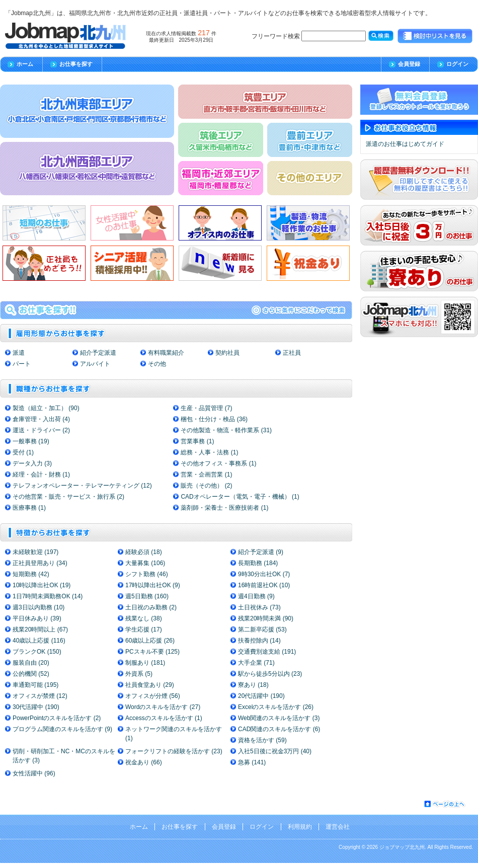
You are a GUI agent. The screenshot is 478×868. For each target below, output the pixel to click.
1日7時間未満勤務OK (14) (48, 596)
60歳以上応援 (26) (150, 641)
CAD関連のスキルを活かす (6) (279, 729)
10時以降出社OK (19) (42, 585)
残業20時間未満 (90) (266, 618)
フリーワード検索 (309, 36)
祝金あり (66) (144, 762)
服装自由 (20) (31, 663)
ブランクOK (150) (37, 652)
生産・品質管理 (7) (206, 408)
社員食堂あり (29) (150, 685)
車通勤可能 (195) (35, 685)
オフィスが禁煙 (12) (40, 696)
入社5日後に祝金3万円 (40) (275, 751)
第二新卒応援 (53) (262, 629)
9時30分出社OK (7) (264, 574)
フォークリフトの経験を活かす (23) (174, 751)
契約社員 (227, 353)
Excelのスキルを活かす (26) (276, 707)
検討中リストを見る (435, 36)
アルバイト (95, 364)
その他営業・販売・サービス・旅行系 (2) (68, 497)
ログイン (457, 64)
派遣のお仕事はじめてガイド (405, 144)
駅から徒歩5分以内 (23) (270, 674)
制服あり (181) (145, 663)
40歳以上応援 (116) (39, 641)
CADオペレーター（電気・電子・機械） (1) (240, 497)
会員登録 (409, 64)
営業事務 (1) (197, 441)
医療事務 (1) (29, 508)
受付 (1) (23, 452)
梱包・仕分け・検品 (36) (214, 419)
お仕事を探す (76, 64)
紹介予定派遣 (98, 353)
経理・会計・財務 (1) (41, 475)
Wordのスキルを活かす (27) (163, 707)
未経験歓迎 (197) (35, 552)
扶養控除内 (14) (259, 641)
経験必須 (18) (144, 552)
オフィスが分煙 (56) (153, 696)
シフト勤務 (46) (147, 574)
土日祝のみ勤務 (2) (151, 607)
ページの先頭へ (445, 804)
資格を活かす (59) (262, 740)
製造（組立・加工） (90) (46, 408)
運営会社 (338, 827)
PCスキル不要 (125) (152, 652)
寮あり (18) (253, 685)
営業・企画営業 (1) (206, 475)
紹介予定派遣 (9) (261, 552)
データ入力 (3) (32, 463)
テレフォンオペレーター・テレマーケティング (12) (82, 486)
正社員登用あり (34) (40, 563)
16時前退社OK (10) (264, 585)
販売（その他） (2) (206, 486)
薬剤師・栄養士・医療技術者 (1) (224, 508)
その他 (157, 364)
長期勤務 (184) (258, 563)
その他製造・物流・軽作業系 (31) (226, 430)
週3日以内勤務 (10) (38, 607)
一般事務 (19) (31, 441)
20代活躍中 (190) (261, 696)
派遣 (19, 353)
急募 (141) (252, 762)
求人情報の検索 (176, 310)
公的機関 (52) (31, 674)
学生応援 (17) (144, 629)
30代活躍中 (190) (36, 707)
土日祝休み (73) (259, 607)
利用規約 (300, 827)
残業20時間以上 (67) (40, 629)
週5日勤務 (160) (147, 596)
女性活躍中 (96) (34, 773)
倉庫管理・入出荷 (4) (41, 419)
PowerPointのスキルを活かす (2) (57, 718)
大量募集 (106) (145, 563)
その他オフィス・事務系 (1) (218, 463)
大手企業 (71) (256, 663)
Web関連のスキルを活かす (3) (279, 718)
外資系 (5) (139, 674)
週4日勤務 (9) (256, 596)
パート (22, 364)
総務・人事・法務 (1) (209, 452)
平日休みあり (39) (37, 618)
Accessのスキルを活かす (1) (164, 718)
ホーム (25, 64)
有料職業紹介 (166, 353)
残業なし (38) (144, 618)
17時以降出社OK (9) (153, 585)
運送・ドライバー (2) (41, 430)
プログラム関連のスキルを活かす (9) (62, 729)
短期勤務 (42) (31, 574)
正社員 (292, 353)
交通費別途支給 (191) (267, 652)
